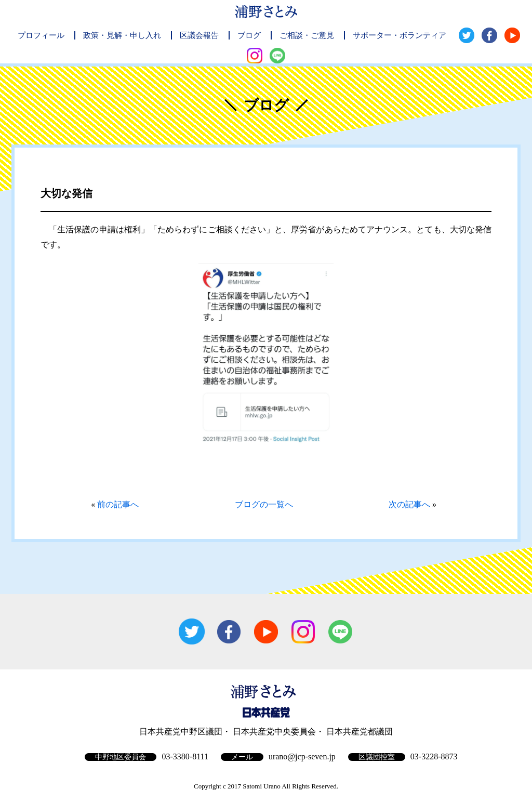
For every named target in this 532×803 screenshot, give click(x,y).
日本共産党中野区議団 (181, 732)
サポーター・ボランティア (400, 35)
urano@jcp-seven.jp (302, 756)
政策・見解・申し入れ (122, 35)
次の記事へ (409, 504)
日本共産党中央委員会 (274, 732)
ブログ (249, 35)
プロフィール (41, 35)
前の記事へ (118, 504)
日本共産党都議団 (360, 732)
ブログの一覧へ (264, 504)
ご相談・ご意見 (307, 35)
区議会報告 (199, 35)
